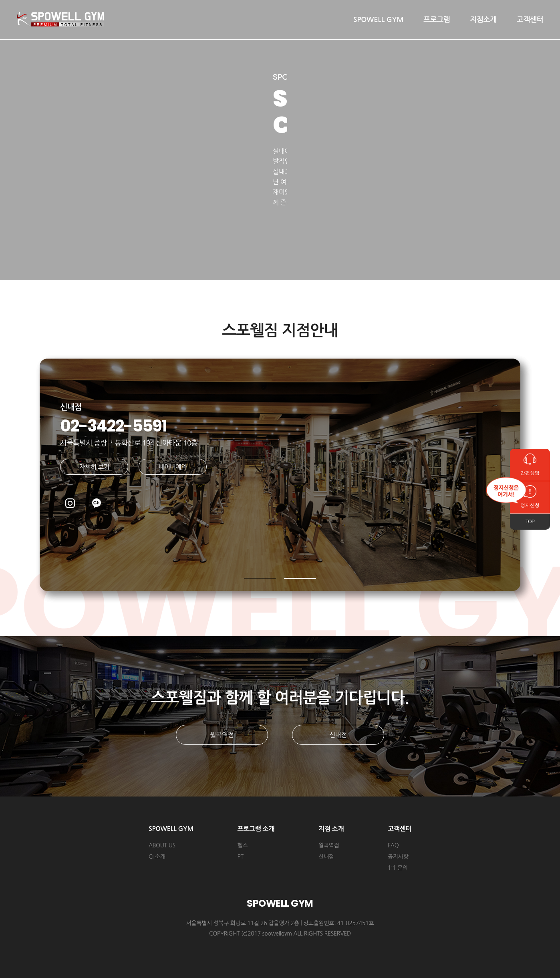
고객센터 (530, 20)
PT (241, 857)
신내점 (338, 735)
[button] (260, 578)
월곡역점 (222, 735)
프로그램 (437, 20)
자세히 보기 (94, 467)
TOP (530, 522)
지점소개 (483, 20)
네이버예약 (172, 467)
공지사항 (398, 857)
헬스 (243, 845)
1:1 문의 (398, 868)
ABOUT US (162, 845)
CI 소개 (157, 857)
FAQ (393, 845)
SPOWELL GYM (379, 20)
